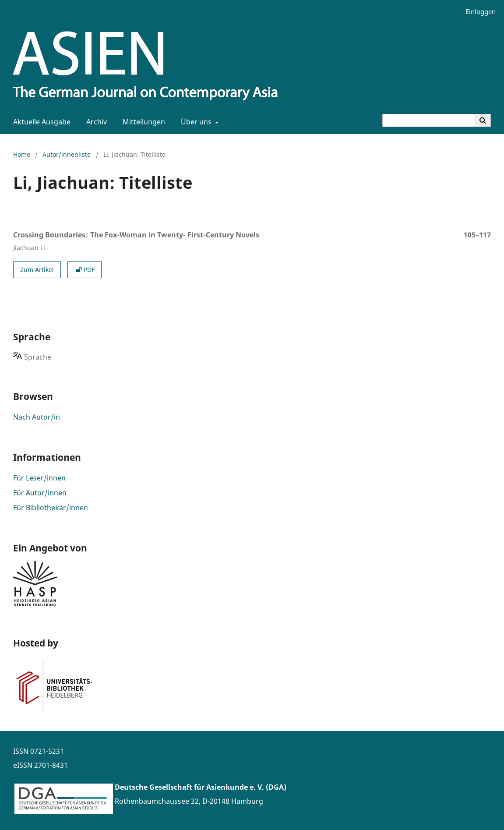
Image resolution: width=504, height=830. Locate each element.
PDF (85, 270)
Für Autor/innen (40, 493)
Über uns (195, 122)
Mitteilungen (142, 122)
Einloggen (477, 12)
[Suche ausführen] (483, 120)
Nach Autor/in (37, 417)
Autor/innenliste (67, 154)
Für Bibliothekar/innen (51, 508)
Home (22, 154)
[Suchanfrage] (429, 120)
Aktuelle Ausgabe (40, 122)
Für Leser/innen (39, 478)
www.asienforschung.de (155, 815)
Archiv (95, 122)
